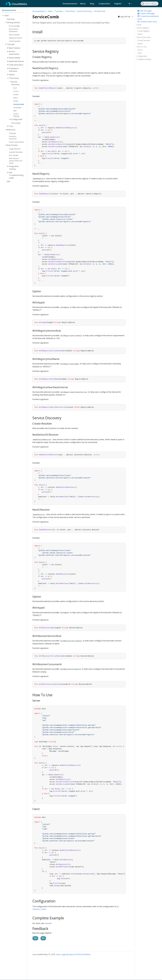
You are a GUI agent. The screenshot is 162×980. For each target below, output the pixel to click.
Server (140, 50)
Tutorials (59, 11)
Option (140, 34)
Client (140, 53)
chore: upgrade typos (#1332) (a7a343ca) (73, 954)
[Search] (150, 4)
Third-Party (70, 11)
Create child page (146, 13)
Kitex (50, 11)
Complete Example (144, 59)
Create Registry (143, 31)
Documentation (39, 11)
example (48, 923)
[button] (71, 4)
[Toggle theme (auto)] (130, 4)
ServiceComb (100, 11)
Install (139, 25)
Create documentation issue (148, 18)
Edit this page (144, 11)
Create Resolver (144, 40)
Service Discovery (143, 37)
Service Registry (143, 28)
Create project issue (147, 22)
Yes (35, 938)
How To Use (141, 47)
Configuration (142, 56)
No (43, 938)
